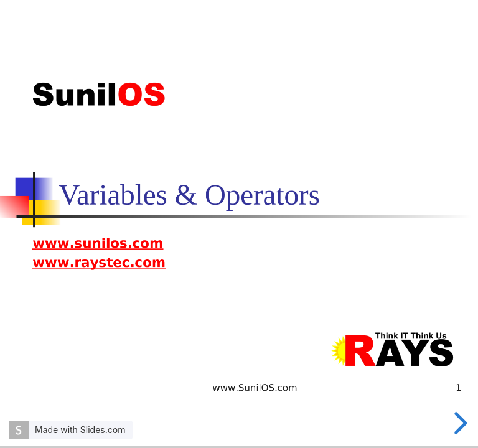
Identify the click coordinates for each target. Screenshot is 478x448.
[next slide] (459, 423)
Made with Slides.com (80, 430)
